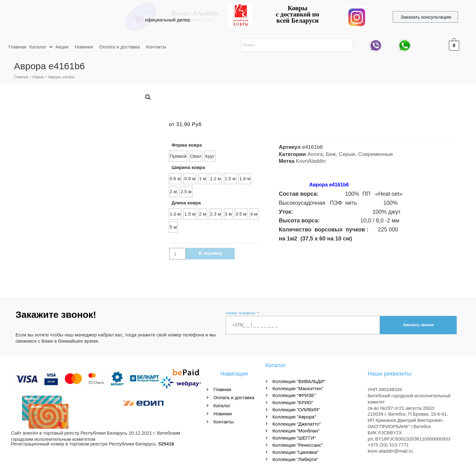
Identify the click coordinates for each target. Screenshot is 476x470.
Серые (38, 77)
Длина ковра (186, 203)
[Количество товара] (178, 254)
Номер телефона (241, 313)
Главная (21, 77)
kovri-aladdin (83, 14)
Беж (331, 154)
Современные (376, 154)
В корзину (210, 254)
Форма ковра (187, 145)
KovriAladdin (311, 161)
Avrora (315, 154)
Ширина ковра (188, 167)
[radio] (178, 156)
